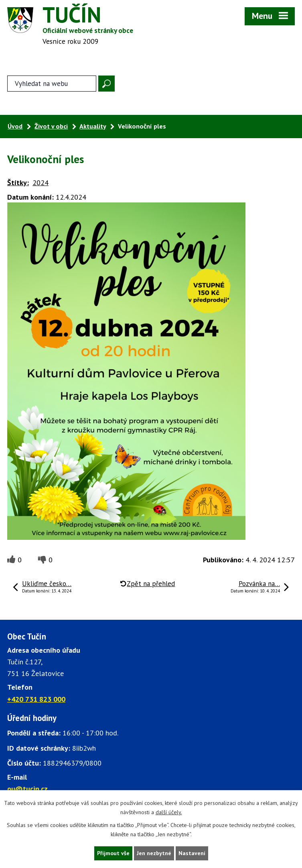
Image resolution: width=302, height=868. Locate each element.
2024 (41, 183)
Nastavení (192, 853)
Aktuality (93, 126)
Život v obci (51, 126)
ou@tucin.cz (27, 789)
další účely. (169, 812)
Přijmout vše (113, 853)
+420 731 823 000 (36, 699)
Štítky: (18, 183)
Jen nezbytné (154, 853)
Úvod (15, 126)
